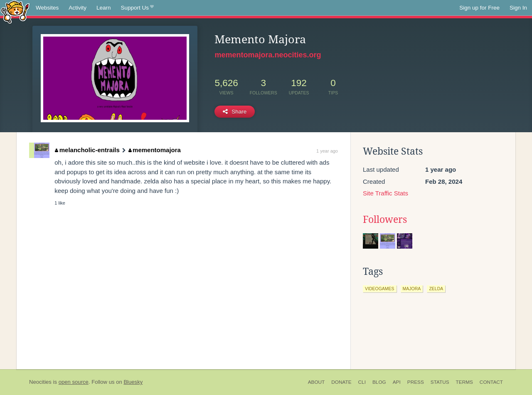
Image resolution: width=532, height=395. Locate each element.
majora (412, 289)
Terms (464, 382)
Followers (385, 220)
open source (74, 382)
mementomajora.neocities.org (268, 55)
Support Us (137, 8)
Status (440, 382)
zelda (436, 289)
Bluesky (133, 382)
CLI (362, 382)
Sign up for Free (479, 8)
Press (416, 382)
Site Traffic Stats (385, 193)
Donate (341, 382)
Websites (47, 8)
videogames (380, 289)
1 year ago (327, 151)
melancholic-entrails (87, 150)
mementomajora (155, 150)
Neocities (40, 382)
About (316, 382)
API (397, 382)
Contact (491, 382)
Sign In (518, 8)
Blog (379, 382)
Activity (78, 8)
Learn (104, 8)
